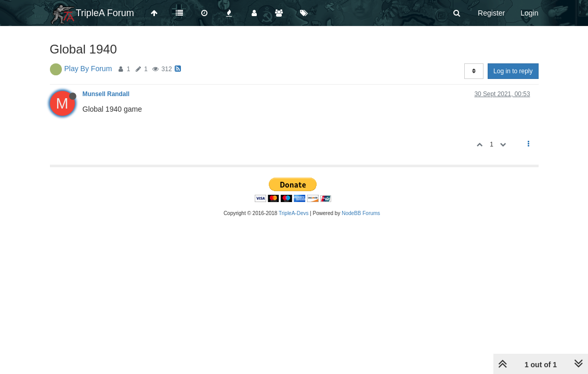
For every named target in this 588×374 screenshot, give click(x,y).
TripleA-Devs (293, 213)
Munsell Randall (106, 94)
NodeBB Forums (361, 213)
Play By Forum (88, 69)
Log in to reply (513, 71)
